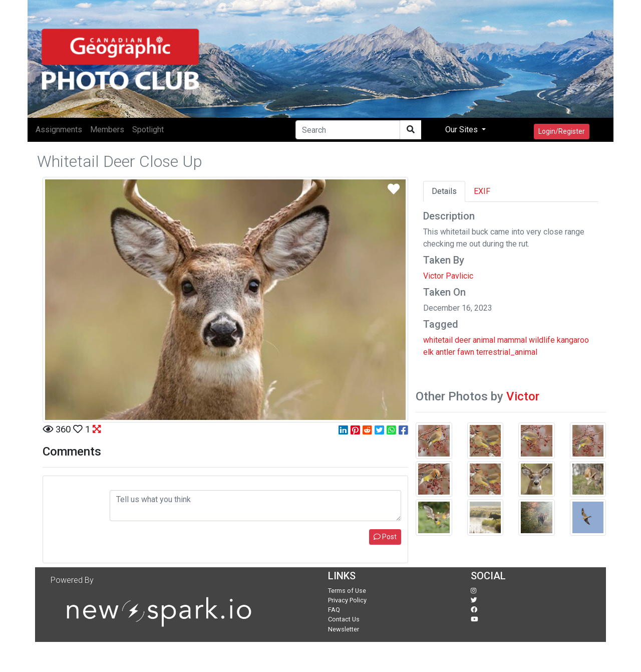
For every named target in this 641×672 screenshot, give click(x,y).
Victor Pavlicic (448, 276)
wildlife (542, 340)
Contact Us (344, 619)
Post (385, 537)
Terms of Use (347, 591)
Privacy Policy (347, 600)
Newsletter (344, 629)
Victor (523, 396)
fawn (466, 352)
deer (463, 340)
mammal (512, 340)
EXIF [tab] (482, 191)
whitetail (438, 340)
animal (484, 340)
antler (445, 352)
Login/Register (562, 131)
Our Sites (462, 130)
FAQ (334, 610)
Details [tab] (444, 191)
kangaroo (573, 340)
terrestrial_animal (507, 352)
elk (428, 352)
